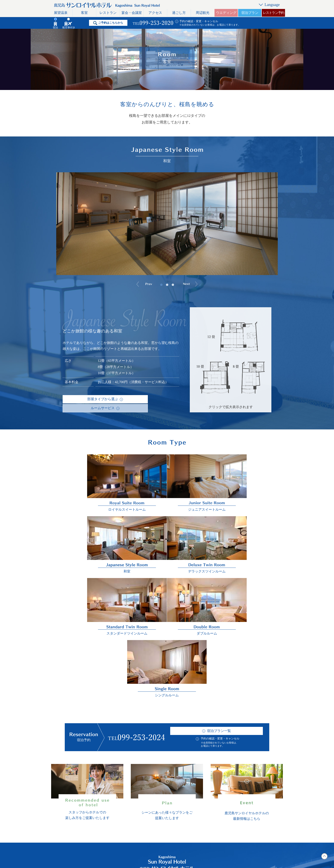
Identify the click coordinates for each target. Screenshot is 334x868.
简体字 (256, 798)
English (256, 781)
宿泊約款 (176, 815)
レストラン (108, 13)
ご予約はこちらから (111, 23)
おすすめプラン (181, 806)
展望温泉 (61, 13)
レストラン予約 (273, 13)
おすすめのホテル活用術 (134, 806)
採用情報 (176, 790)
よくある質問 (179, 781)
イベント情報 (179, 798)
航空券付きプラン (139, 736)
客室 (84, 13)
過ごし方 (179, 13)
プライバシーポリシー (222, 798)
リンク (210, 790)
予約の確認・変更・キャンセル (199, 21)
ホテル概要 (177, 773)
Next (196, 285)
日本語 (256, 773)
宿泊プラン (250, 13)
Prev (139, 285)
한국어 (256, 806)
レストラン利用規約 (88, 815)
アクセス (155, 13)
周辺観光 (203, 13)
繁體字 (256, 790)
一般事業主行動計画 (220, 806)
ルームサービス (125, 399)
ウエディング (226, 13)
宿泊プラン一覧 (219, 566)
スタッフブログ (217, 773)
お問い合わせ (215, 781)
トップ (78, 773)
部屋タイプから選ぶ (82, 399)
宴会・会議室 (132, 13)
